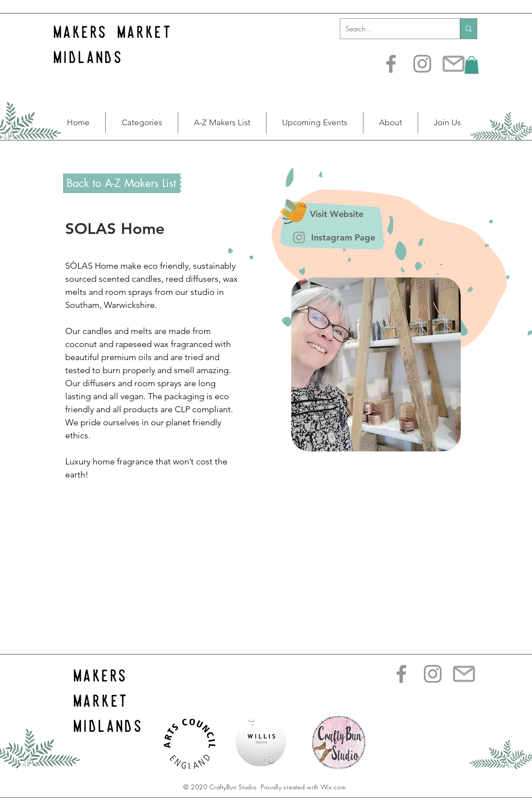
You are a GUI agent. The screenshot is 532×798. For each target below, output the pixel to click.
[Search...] (394, 29)
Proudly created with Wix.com (303, 787)
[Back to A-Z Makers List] (121, 183)
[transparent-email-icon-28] (454, 64)
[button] (472, 65)
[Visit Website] (336, 214)
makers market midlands (108, 701)
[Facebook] (391, 64)
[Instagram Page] (343, 238)
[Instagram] (422, 64)
